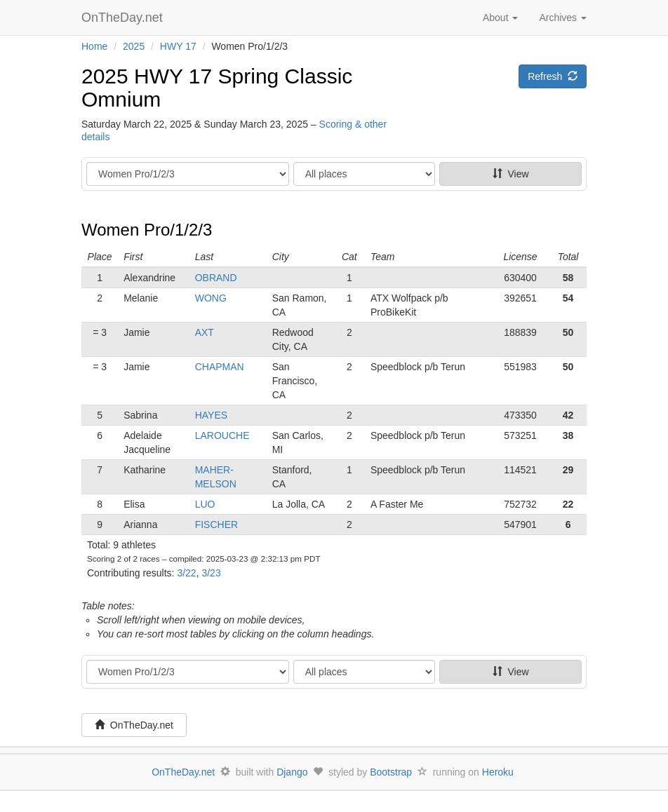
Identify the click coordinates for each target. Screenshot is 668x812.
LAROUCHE (222, 435)
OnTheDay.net (124, 18)
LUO (205, 504)
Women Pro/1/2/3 (147, 230)
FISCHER (216, 525)
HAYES (211, 415)
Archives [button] (563, 18)
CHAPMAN (220, 367)
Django (292, 772)
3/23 (211, 573)
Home (94, 46)
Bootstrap (391, 772)
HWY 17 (178, 46)
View (511, 174)
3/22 (186, 573)
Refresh (553, 76)
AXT (205, 332)
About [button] (500, 18)
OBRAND (216, 278)
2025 (134, 46)
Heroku (498, 772)
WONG (211, 298)
